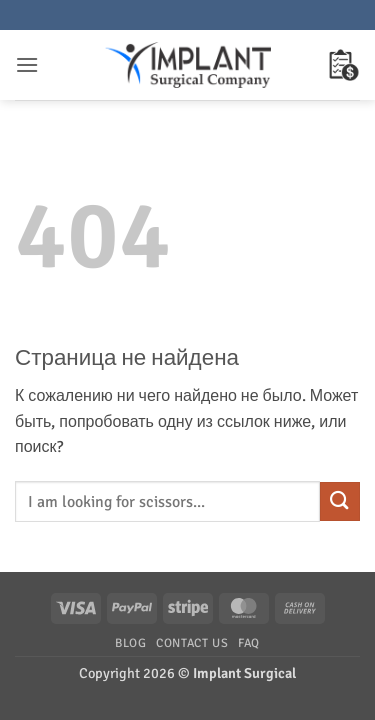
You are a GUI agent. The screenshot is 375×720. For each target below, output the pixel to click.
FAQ (249, 643)
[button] (27, 64)
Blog (130, 643)
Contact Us (192, 643)
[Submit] (340, 501)
